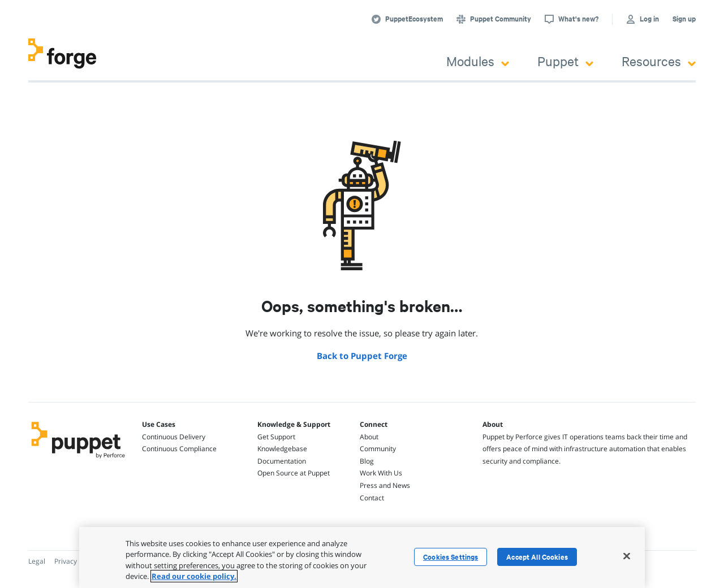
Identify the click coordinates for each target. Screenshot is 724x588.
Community (378, 449)
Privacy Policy (76, 561)
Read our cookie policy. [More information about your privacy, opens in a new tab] (194, 576)
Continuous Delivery (174, 437)
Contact (372, 498)
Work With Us (381, 473)
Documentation (282, 461)
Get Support (276, 437)
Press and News (385, 485)
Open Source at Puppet (294, 473)
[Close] (627, 556)
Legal (37, 561)
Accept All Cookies (537, 557)
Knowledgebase (282, 449)
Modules (478, 61)
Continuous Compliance (179, 449)
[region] (362, 557)
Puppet (565, 61)
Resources (659, 61)
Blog (367, 461)
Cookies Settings (451, 557)
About (369, 437)
